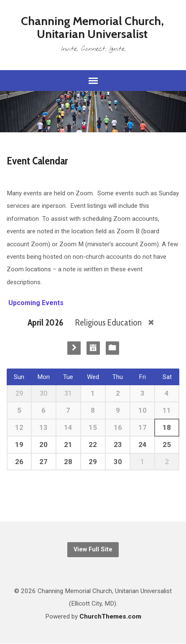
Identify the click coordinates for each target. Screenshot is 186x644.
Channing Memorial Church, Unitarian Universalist (92, 27)
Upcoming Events (35, 303)
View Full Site (93, 549)
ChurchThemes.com (110, 616)
